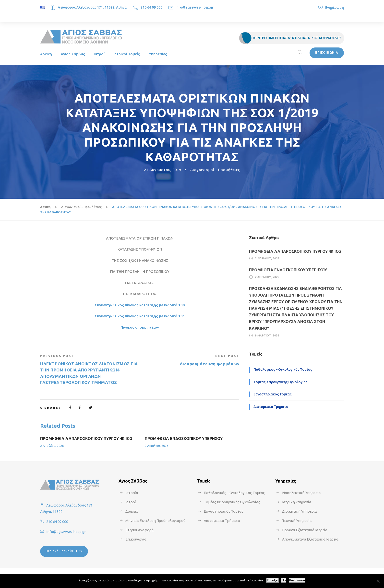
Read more (297, 580)
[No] (378, 581)
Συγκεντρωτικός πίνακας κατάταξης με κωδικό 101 (140, 316)
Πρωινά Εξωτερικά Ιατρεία (305, 530)
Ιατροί (99, 54)
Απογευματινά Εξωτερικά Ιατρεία (310, 539)
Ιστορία (132, 493)
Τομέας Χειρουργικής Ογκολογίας (280, 382)
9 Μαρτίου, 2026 (267, 335)
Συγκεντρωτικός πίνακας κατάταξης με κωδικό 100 (140, 305)
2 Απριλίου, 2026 (52, 446)
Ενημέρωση (335, 8)
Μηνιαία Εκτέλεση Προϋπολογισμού (155, 521)
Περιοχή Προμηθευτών (64, 551)
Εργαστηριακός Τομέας (272, 394)
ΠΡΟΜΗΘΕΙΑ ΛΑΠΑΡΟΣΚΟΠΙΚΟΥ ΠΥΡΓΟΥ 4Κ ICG (86, 438)
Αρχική (46, 54)
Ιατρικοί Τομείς (127, 54)
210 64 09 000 (151, 7)
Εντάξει (273, 580)
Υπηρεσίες (158, 54)
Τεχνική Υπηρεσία (297, 521)
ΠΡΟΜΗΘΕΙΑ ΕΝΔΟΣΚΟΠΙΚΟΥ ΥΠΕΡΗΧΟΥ (184, 438)
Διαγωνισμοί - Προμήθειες (215, 170)
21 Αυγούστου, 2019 (163, 170)
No (284, 580)
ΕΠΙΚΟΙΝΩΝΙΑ (327, 52)
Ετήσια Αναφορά (140, 530)
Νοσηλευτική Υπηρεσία (301, 493)
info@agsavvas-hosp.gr (195, 7)
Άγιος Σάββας (73, 54)
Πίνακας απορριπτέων (140, 327)
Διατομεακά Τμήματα (271, 407)
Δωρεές (132, 511)
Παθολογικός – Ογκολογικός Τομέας (283, 369)
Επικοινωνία (136, 539)
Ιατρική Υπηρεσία (297, 502)
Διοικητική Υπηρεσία (300, 511)
